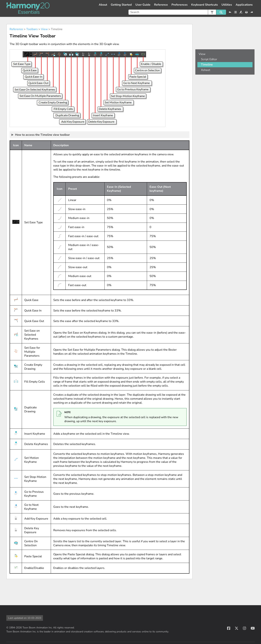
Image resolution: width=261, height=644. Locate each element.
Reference (161, 5)
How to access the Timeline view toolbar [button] (41, 135)
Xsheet (206, 70)
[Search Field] (177, 12)
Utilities (227, 5)
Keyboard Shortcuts (205, 5)
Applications (244, 5)
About (103, 5)
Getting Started (121, 5)
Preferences (180, 5)
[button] (212, 12)
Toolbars (32, 29)
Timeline (207, 65)
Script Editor (209, 59)
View (44, 29)
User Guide (143, 5)
